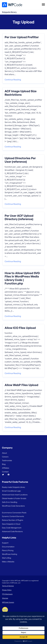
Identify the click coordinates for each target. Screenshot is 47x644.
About (4, 453)
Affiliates (6, 468)
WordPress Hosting (10, 554)
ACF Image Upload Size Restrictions (21, 93)
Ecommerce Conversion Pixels (14, 513)
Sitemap (5, 598)
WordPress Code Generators (13, 506)
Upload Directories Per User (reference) (20, 160)
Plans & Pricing (8, 550)
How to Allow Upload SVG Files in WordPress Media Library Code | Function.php (22, 278)
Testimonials (7, 460)
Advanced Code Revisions (12, 531)
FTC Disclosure (7, 594)
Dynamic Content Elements (13, 516)
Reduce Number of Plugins (13, 520)
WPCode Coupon (8, 602)
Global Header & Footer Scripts (14, 498)
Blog (4, 464)
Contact (5, 472)
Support (5, 543)
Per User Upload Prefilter (22, 37)
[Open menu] (43, 4)
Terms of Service (8, 586)
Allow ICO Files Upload (20, 328)
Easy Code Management (12, 528)
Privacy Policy (7, 590)
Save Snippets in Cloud (11, 524)
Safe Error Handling (10, 502)
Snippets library (9, 12)
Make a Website (8, 562)
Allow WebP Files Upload (21, 385)
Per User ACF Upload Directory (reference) (19, 217)
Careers (5, 457)
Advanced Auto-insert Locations (15, 495)
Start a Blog (7, 558)
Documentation (8, 547)
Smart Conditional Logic (11, 491)
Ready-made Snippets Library (14, 487)
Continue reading (13, 80)
